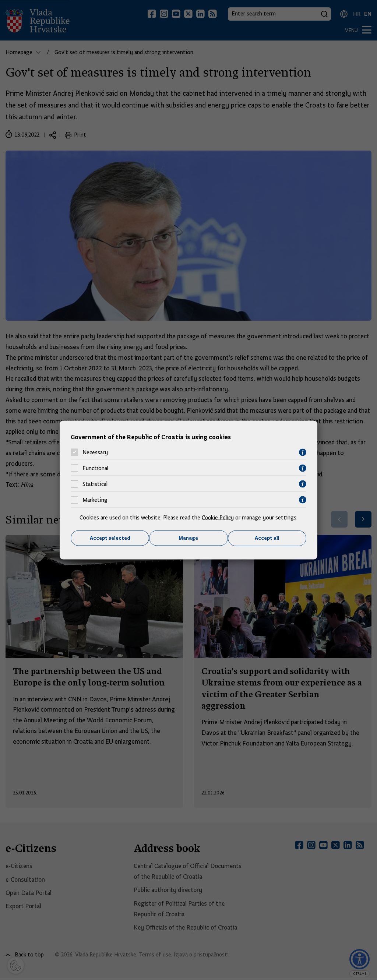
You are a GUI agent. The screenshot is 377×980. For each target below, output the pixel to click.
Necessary (95, 452)
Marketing (95, 500)
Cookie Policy (218, 517)
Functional (95, 468)
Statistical (95, 484)
